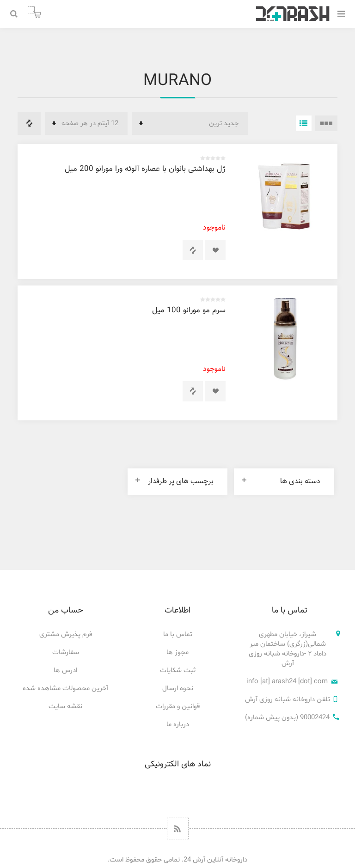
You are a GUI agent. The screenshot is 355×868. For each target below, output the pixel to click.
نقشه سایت (65, 707)
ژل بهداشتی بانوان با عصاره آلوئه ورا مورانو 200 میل (145, 169)
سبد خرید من (31, 10)
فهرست (304, 123)
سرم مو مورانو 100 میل (189, 310)
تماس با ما (178, 634)
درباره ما (178, 725)
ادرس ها (65, 671)
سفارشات (66, 653)
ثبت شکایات (178, 671)
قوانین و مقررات (178, 707)
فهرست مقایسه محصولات (29, 123)
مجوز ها (177, 653)
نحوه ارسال (178, 689)
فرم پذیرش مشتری (66, 634)
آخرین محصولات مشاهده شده (65, 689)
